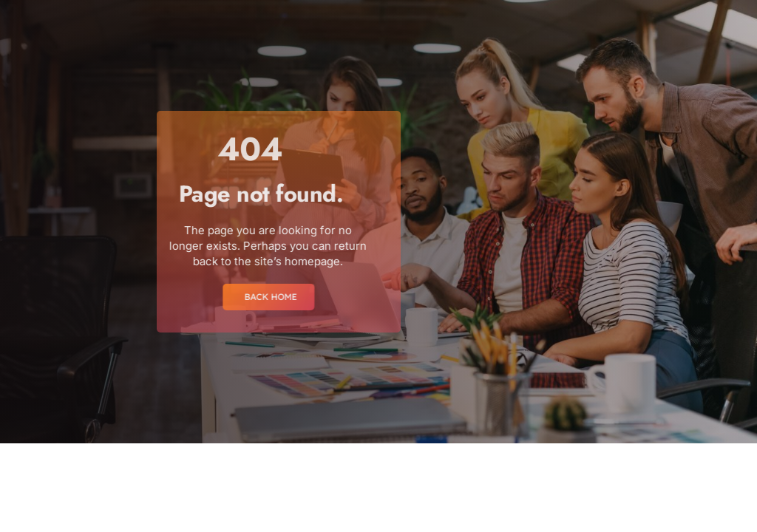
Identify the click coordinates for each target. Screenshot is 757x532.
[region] (192, 422)
